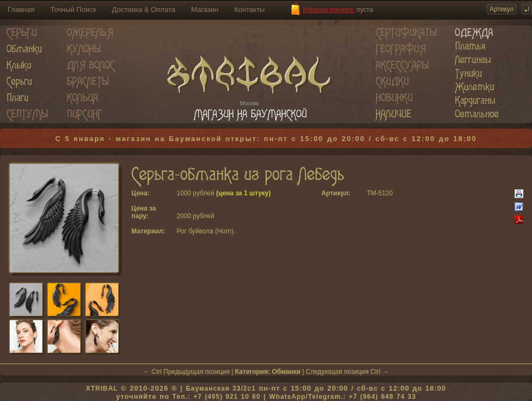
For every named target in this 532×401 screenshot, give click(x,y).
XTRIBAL (102, 389)
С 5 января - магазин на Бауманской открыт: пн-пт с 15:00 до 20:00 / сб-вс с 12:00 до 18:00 (266, 139)
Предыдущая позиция (197, 372)
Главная (21, 9)
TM (371, 193)
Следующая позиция (337, 372)
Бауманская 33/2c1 (221, 389)
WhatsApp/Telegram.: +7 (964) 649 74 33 (343, 397)
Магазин (205, 9)
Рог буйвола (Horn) (205, 231)
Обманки (286, 372)
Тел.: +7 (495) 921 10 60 (216, 397)
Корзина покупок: (329, 10)
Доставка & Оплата (143, 9)
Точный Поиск (73, 9)
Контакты (250, 9)
